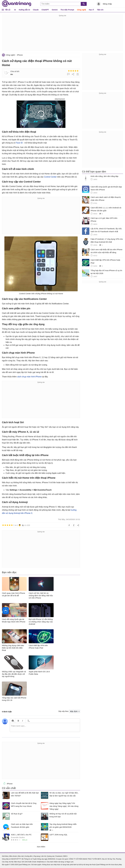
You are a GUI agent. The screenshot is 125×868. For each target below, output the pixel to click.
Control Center (50, 177)
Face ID (19, 143)
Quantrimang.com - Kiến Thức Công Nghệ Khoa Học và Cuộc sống (17, 4)
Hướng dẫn (29, 856)
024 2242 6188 (26, 862)
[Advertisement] (62, 34)
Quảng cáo (51, 856)
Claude (36, 10)
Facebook (59, 856)
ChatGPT (45, 10)
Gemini (55, 10)
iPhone (20, 55)
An (12, 74)
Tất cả (8, 10)
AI (15, 10)
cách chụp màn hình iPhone (29, 377)
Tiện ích (100, 10)
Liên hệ (43, 856)
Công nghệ (81, 10)
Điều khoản (13, 856)
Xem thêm (41, 847)
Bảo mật (21, 856)
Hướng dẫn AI (24, 10)
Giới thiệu (5, 856)
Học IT (91, 10)
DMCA (65, 856)
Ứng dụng (37, 856)
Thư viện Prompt (67, 10)
